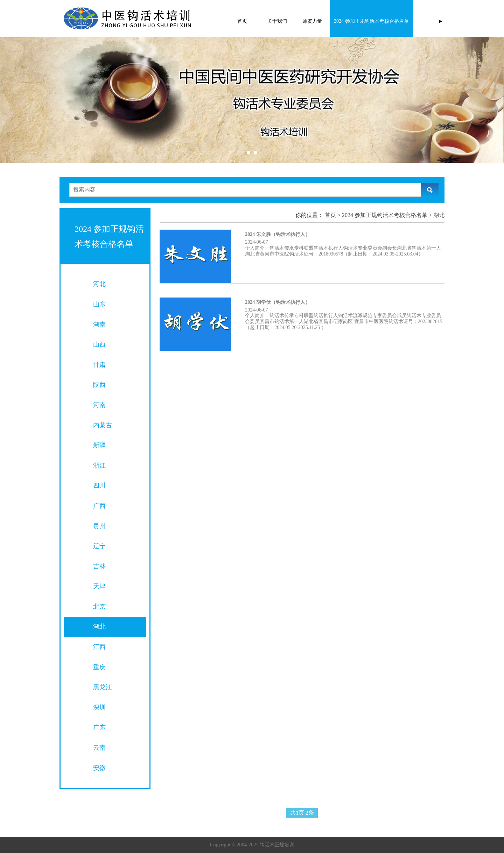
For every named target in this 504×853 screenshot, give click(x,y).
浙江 (99, 466)
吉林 (99, 566)
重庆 (99, 667)
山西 (99, 344)
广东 (99, 727)
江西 (99, 647)
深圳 (99, 707)
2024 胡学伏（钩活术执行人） (278, 302)
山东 (99, 304)
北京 (99, 607)
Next (423, 100)
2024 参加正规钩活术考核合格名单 (371, 21)
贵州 (99, 526)
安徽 (99, 768)
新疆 (99, 445)
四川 (99, 485)
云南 (99, 748)
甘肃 (99, 365)
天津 (99, 586)
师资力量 (312, 21)
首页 (242, 21)
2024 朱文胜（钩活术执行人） (278, 234)
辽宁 (99, 546)
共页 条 (302, 813)
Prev (57, 100)
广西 (99, 506)
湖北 (99, 627)
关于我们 (277, 21)
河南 (99, 405)
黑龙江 (103, 687)
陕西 (99, 385)
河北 (99, 284)
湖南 (99, 324)
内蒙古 (103, 425)
